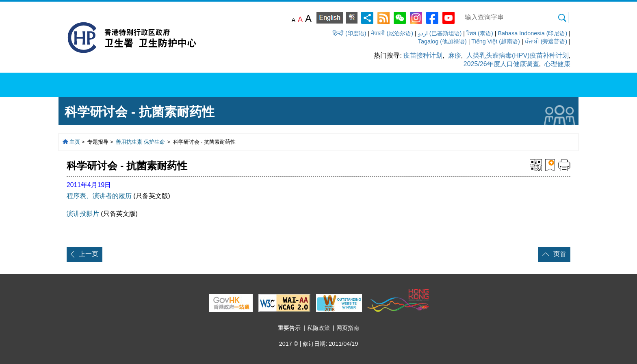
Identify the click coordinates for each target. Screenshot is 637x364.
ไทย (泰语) (480, 33)
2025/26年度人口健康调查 (501, 64)
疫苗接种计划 (423, 55)
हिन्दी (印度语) (349, 33)
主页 (75, 142)
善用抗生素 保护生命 (140, 142)
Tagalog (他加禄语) (442, 41)
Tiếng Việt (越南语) (496, 41)
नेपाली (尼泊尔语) (392, 33)
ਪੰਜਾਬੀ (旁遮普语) (546, 41)
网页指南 (348, 328)
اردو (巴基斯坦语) (440, 33)
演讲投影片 (83, 214)
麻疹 (455, 55)
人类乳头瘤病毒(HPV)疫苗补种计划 (518, 55)
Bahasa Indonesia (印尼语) (532, 33)
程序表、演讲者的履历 (99, 196)
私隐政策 (318, 328)
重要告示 (289, 328)
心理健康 (557, 64)
